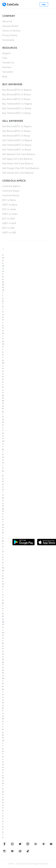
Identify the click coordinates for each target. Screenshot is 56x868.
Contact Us (8, 63)
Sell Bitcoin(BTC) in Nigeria (17, 126)
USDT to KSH (9, 223)
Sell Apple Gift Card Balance (17, 159)
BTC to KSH (9, 219)
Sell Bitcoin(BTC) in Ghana (17, 131)
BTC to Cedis (9, 209)
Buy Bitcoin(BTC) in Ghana (16, 95)
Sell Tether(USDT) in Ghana (17, 145)
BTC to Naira (9, 200)
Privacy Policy (10, 35)
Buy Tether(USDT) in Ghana (17, 108)
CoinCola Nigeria (11, 186)
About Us (7, 21)
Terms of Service (11, 31)
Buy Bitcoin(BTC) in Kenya (16, 99)
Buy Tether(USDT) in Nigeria (17, 104)
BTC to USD (9, 228)
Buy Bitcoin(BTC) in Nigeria (17, 90)
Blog (5, 77)
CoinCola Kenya (11, 195)
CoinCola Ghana (11, 191)
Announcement (10, 26)
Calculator (8, 72)
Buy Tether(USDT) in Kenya (17, 113)
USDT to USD (9, 233)
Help (44, 4)
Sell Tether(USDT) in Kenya (17, 150)
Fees (5, 58)
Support (7, 53)
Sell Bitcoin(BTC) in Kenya (16, 136)
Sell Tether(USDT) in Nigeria (17, 140)
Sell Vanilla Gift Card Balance (18, 173)
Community (8, 40)
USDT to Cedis (10, 214)
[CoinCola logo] (10, 4)
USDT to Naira (10, 205)
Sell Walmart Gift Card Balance (19, 154)
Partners (7, 67)
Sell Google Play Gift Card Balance (21, 168)
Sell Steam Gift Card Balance (18, 164)
